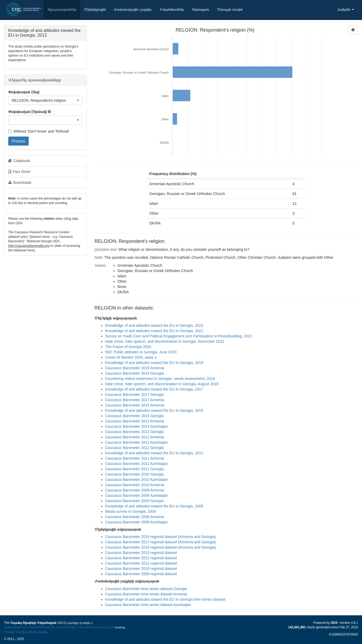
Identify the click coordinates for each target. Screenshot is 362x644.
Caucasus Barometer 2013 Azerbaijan (137, 426)
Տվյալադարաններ (62, 9)
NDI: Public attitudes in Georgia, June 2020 (141, 352)
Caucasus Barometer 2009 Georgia (134, 501)
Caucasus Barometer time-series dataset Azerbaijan (148, 605)
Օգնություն (201, 9)
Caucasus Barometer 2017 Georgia (134, 395)
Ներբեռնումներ (172, 9)
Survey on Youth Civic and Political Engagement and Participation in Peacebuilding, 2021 (179, 336)
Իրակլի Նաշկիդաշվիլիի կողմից (26, 632)
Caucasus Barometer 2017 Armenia (135, 400)
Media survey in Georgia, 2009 (131, 511)
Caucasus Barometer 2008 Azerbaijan (137, 522)
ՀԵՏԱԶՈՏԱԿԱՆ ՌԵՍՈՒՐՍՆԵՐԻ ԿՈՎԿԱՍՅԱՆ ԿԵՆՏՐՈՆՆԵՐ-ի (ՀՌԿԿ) (60, 627)
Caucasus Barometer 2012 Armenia (135, 437)
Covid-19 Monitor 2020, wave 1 (131, 357)
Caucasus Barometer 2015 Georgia (134, 416)
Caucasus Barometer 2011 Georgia (134, 469)
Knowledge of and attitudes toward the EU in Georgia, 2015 (154, 410)
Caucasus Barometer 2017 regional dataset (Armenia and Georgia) (161, 542)
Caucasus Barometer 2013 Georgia (134, 432)
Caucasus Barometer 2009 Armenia (135, 490)
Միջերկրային (95, 9)
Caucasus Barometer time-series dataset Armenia (146, 594)
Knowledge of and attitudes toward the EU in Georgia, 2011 (154, 453)
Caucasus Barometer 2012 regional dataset (141, 558)
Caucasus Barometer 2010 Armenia (135, 485)
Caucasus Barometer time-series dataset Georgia (146, 589)
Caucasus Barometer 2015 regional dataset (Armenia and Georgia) (161, 547)
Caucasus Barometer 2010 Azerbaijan (137, 480)
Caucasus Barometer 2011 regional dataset (141, 563)
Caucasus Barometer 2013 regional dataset (141, 553)
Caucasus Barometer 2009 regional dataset (141, 574)
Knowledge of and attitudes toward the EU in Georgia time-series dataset (165, 599)
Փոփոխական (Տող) (24, 92)
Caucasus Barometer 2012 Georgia (134, 448)
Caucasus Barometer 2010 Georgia (134, 474)
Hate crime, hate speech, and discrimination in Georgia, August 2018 (162, 384)
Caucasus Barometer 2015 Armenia (135, 405)
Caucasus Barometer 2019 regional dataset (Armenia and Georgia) (161, 537)
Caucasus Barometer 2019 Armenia (135, 368)
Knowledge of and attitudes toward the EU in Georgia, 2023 (154, 325)
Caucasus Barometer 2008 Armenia (135, 517)
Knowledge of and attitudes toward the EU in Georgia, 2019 (154, 363)
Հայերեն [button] (346, 9)
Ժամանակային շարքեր (133, 9)
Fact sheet (19, 172)
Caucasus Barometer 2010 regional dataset (141, 569)
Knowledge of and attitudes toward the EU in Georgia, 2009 (154, 506)
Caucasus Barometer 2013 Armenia (135, 421)
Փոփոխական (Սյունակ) (28, 112)
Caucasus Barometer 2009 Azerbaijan (137, 495)
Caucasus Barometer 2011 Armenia (135, 458)
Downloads (20, 183)
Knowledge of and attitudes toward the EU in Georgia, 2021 (154, 331)
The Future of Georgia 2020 (128, 347)
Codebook (19, 161)
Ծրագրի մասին (230, 9)
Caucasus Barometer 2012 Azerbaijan (137, 442)
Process (18, 141)
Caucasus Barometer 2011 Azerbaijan (137, 464)
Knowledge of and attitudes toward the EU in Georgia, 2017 (154, 389)
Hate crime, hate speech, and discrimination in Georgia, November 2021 (165, 341)
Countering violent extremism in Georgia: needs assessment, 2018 (160, 379)
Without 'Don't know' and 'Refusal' (39, 131)
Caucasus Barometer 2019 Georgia (134, 373)
